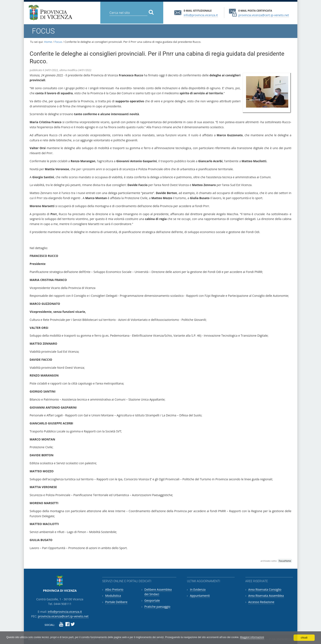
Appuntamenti (200, 596)
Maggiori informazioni (252, 637)
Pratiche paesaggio (157, 607)
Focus (58, 42)
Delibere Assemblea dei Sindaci (158, 592)
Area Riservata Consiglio (265, 589)
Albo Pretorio (114, 589)
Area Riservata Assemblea (266, 596)
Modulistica (113, 596)
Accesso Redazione (261, 602)
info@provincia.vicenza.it (201, 15)
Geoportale (152, 600)
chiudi (304, 638)
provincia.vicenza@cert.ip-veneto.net (264, 15)
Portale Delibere (116, 602)
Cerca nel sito (109, 9)
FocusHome (285, 561)
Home (48, 42)
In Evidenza (198, 589)
